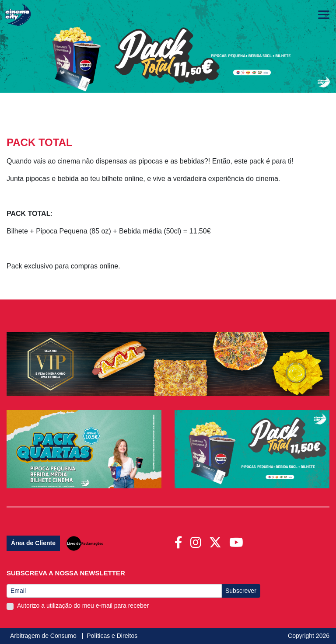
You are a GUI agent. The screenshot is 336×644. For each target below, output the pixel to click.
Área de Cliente (33, 543)
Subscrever (241, 591)
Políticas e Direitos (112, 636)
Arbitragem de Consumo (44, 636)
